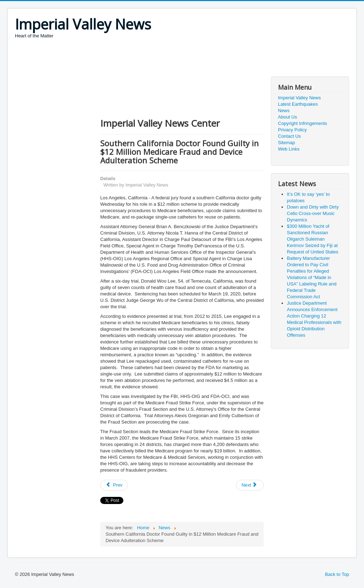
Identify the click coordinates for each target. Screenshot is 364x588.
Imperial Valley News (299, 98)
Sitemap (287, 143)
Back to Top (337, 574)
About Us (287, 117)
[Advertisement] (144, 59)
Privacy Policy (292, 130)
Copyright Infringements (303, 123)
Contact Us (289, 136)
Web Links (289, 149)
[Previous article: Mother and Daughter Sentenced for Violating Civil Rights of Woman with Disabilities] (114, 485)
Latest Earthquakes (298, 104)
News (284, 111)
